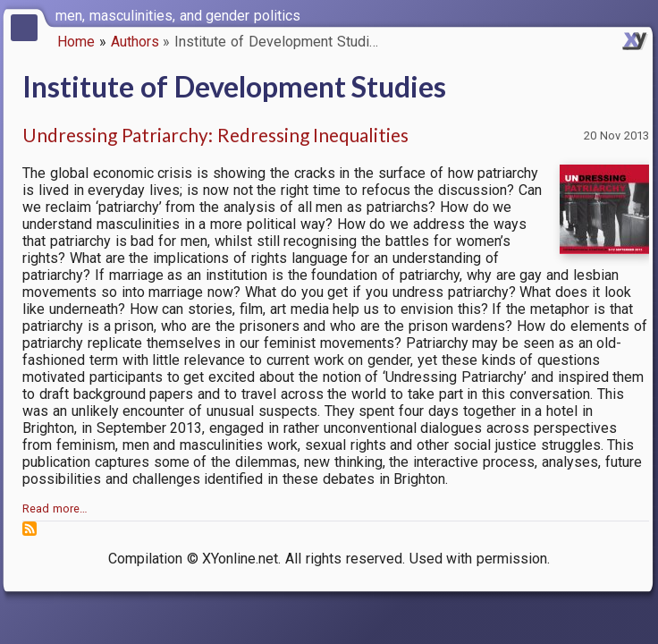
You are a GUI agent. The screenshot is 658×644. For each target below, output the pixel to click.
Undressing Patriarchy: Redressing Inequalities (215, 135)
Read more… (55, 508)
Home (76, 42)
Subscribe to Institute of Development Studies (30, 529)
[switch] (640, 14)
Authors (135, 42)
